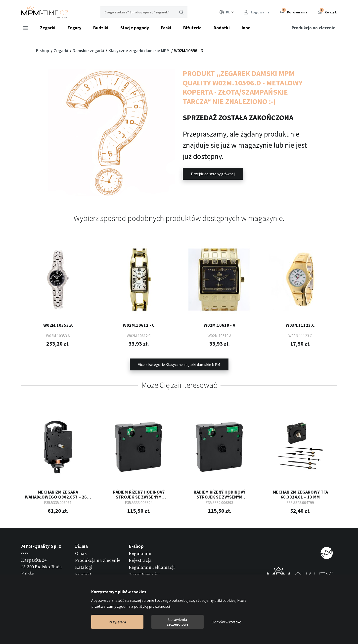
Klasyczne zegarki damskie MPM (139, 51)
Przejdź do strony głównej (213, 174)
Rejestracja (140, 560)
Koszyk (327, 12)
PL (227, 12)
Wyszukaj (181, 12)
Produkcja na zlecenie (313, 28)
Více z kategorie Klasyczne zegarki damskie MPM (179, 364)
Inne (247, 28)
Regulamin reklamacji (152, 567)
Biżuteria (193, 28)
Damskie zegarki (89, 51)
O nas (81, 553)
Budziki (102, 28)
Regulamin (140, 553)
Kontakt (83, 574)
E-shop (43, 51)
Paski (167, 28)
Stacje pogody (135, 28)
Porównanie (294, 12)
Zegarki (48, 28)
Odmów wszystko (226, 622)
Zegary (75, 28)
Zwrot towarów (144, 574)
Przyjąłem (117, 622)
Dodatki (222, 28)
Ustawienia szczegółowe (178, 622)
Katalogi (84, 567)
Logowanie (257, 12)
